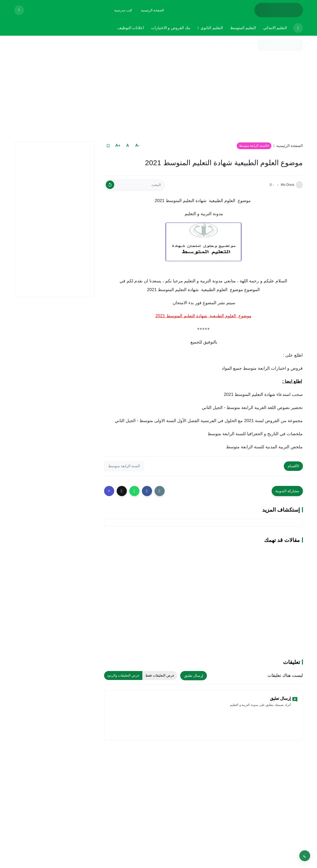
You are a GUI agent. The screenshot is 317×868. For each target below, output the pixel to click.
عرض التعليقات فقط (160, 675)
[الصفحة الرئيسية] (153, 10)
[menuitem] (297, 28)
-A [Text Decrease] (137, 145)
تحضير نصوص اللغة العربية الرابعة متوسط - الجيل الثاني (252, 408)
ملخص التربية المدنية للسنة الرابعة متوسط (264, 447)
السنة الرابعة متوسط (253, 146)
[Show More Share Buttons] (109, 491)
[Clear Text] (110, 185)
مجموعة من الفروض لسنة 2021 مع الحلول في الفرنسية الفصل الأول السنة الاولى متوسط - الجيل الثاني (209, 421)
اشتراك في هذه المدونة (280, 45)
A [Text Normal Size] (128, 145)
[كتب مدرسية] (123, 10)
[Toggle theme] (305, 856)
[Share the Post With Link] (160, 491)
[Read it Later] (108, 146)
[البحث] (134, 185)
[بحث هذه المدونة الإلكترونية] (133, 45)
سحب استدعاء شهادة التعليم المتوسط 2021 (263, 394)
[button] (147, 491)
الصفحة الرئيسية (289, 146)
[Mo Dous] (299, 185)
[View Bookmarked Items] (19, 10)
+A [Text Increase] (118, 145)
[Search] (20, 45)
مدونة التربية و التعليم (203, 214)
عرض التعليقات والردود (123, 675)
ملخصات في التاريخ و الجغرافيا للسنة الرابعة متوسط (255, 434)
